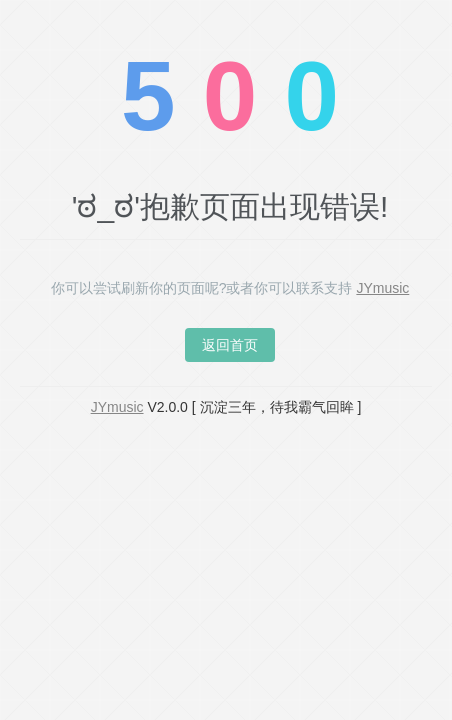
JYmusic (382, 288)
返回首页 (230, 345)
